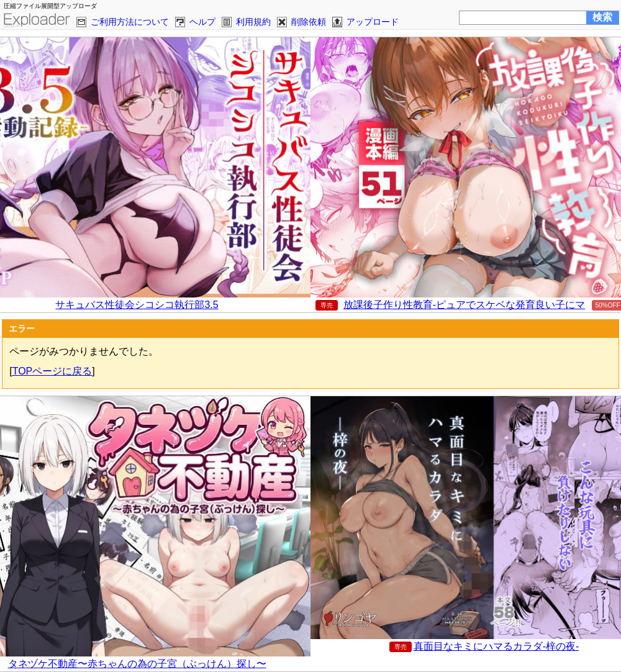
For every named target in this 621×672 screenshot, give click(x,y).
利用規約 (253, 22)
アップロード (373, 22)
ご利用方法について (130, 22)
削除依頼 (309, 22)
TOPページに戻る (52, 371)
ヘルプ (202, 22)
